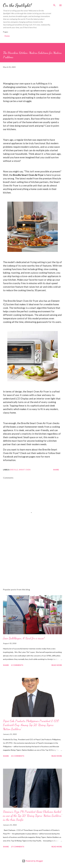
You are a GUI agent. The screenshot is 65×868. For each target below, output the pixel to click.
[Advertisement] (32, 563)
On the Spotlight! (17, 5)
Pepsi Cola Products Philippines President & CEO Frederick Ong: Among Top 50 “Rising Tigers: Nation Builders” (31, 725)
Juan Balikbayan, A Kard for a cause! (24, 638)
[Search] (54, 5)
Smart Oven (25, 470)
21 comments (18, 756)
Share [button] (56, 470)
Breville (14, 470)
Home (7, 36)
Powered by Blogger (33, 861)
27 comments (18, 847)
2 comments (17, 665)
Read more (57, 665)
